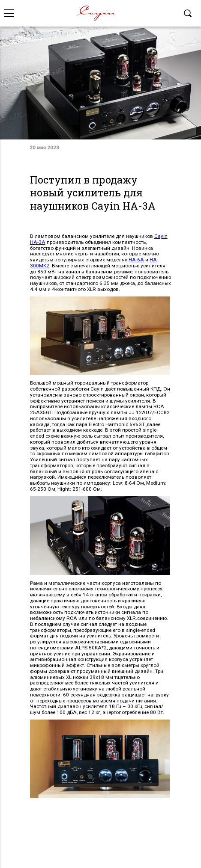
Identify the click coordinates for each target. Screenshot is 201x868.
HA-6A (136, 260)
